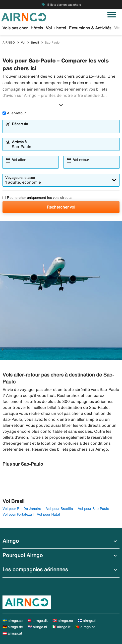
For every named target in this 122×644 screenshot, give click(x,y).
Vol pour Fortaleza (17, 514)
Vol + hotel (56, 28)
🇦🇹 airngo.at (12, 633)
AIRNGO (9, 42)
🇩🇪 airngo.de (13, 627)
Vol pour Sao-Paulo (93, 509)
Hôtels (37, 28)
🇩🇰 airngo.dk (38, 621)
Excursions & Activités (90, 28)
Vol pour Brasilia (60, 509)
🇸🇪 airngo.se (13, 621)
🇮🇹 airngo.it (61, 627)
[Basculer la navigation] (112, 15)
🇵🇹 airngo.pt (85, 627)
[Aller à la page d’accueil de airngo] (24, 17)
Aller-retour (14, 113)
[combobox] (64, 129)
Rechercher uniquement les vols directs (37, 198)
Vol (23, 42)
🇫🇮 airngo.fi (87, 621)
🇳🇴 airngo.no (63, 621)
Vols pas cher (15, 28)
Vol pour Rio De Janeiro (22, 509)
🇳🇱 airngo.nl (37, 627)
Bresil (35, 42)
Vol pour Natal (48, 514)
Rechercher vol (61, 207)
